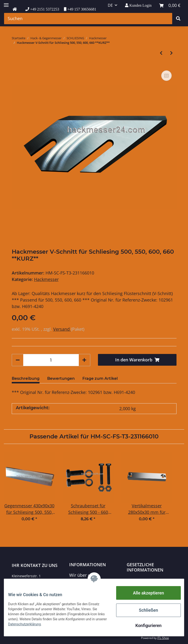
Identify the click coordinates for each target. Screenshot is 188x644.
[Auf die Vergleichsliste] (166, 76)
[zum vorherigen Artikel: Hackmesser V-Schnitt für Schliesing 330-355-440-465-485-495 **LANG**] (161, 53)
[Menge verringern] (18, 360)
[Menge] (51, 360)
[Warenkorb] (170, 5)
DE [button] (110, 5)
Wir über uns (82, 575)
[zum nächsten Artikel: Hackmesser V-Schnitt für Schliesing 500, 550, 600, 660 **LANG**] (171, 53)
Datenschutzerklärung (149, 580)
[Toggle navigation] (6, 3)
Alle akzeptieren (145, 593)
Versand (62, 329)
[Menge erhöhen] (84, 360)
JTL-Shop (163, 638)
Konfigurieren (145, 625)
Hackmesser (46, 279)
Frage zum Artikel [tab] (100, 378)
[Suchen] (88, 19)
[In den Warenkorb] (137, 360)
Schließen (145, 610)
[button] (138, 5)
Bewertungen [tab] (61, 378)
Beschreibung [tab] (26, 378)
